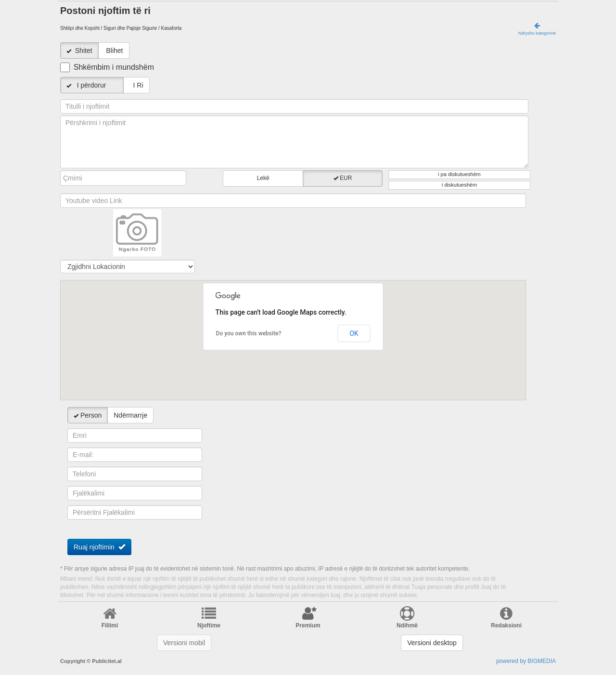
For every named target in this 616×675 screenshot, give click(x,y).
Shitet (84, 51)
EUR (343, 178)
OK (354, 333)
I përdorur (92, 85)
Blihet (114, 51)
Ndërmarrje (130, 415)
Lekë (263, 178)
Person (88, 415)
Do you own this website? (249, 333)
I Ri (136, 85)
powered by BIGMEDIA (526, 661)
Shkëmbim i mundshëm (114, 67)
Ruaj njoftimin (99, 547)
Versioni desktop (432, 643)
